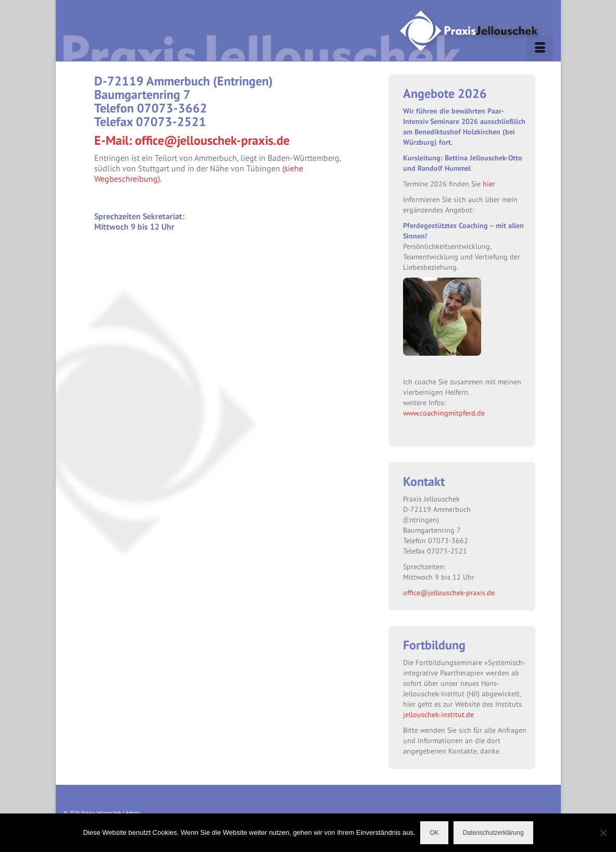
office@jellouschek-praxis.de (449, 592)
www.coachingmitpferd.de (444, 413)
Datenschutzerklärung (493, 833)
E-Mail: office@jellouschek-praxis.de (192, 140)
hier (489, 184)
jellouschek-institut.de (438, 714)
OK (434, 833)
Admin (133, 813)
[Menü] (540, 48)
